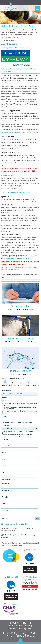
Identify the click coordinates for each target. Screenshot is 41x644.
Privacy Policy (10, 633)
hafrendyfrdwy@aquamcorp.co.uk (15, 48)
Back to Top (22, 635)
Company (5, 439)
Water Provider (7, 391)
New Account (6, 397)
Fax (3, 473)
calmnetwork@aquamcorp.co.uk (17, 258)
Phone (4, 459)
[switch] (4, 400)
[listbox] (20, 428)
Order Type (6, 425)
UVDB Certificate (30, 577)
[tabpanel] (20, 455)
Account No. (6, 416)
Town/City (5, 497)
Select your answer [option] (8, 428)
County (4, 504)
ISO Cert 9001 (30, 561)
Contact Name (7, 446)
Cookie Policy (29, 633)
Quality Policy (18, 623)
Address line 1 (7, 484)
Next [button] (38, 519)
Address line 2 (7, 490)
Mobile (4, 466)
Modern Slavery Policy (20, 628)
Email (4, 453)
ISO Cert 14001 (11, 588)
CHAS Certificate (11, 609)
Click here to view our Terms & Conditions (15, 524)
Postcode (5, 510)
